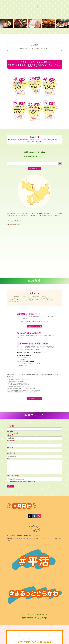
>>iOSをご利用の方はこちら (14, 225)
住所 (10, 448)
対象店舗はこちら (34, 169)
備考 (8, 459)
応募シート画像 (13, 476)
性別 (10, 431)
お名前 (10, 426)
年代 (10, 435)
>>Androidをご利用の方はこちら (15, 221)
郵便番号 (11, 441)
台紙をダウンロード (34, 326)
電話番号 (11, 453)
